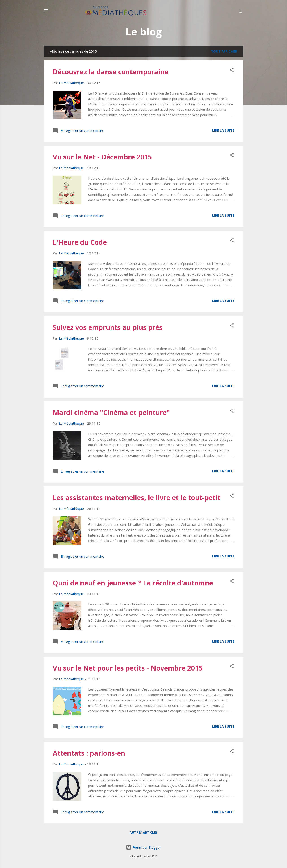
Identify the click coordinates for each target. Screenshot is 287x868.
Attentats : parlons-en (89, 753)
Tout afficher (224, 51)
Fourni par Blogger (143, 847)
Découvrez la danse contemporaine (111, 72)
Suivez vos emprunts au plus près (108, 327)
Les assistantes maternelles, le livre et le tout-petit (137, 498)
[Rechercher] (241, 12)
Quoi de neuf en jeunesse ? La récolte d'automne (133, 583)
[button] (232, 71)
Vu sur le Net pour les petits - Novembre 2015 (128, 668)
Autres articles (144, 832)
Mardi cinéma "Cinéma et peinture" (111, 412)
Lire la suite (223, 130)
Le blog (144, 32)
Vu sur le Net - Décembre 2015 (102, 157)
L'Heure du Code (80, 242)
